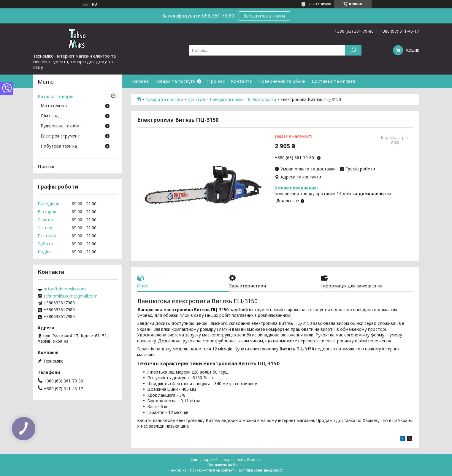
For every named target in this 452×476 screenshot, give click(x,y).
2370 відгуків (320, 4)
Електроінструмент (60, 136)
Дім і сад (196, 99)
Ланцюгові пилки (227, 99)
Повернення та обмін (282, 81)
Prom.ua (254, 460)
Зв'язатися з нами (264, 16)
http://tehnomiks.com (65, 289)
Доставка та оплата (333, 81)
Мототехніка (54, 106)
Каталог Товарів (56, 96)
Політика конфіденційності (261, 470)
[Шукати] (353, 50)
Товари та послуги (175, 81)
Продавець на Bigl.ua (226, 465)
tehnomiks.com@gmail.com (70, 296)
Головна (140, 81)
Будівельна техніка (60, 126)
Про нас (216, 81)
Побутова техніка (59, 146)
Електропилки (262, 99)
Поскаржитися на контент (212, 470)
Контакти (242, 81)
